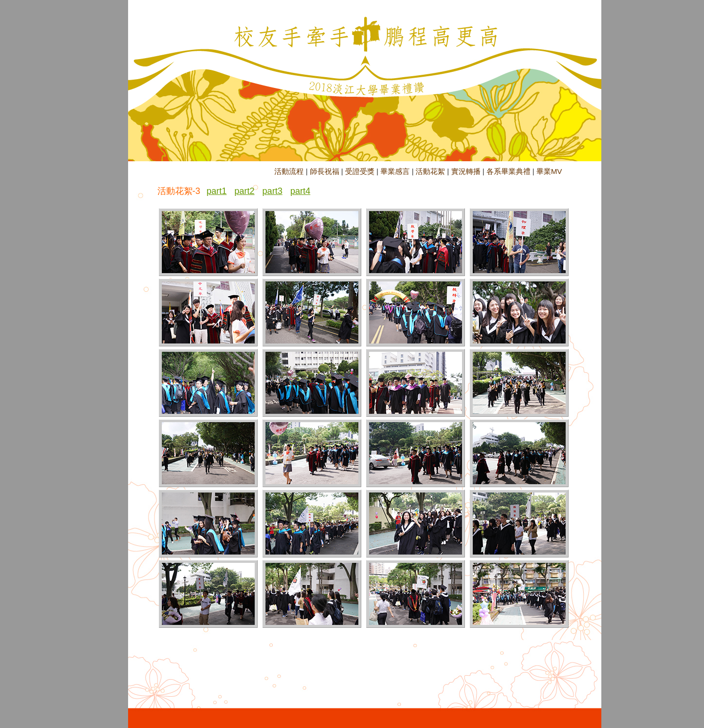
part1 (217, 191)
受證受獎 (360, 171)
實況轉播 (466, 171)
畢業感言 (395, 171)
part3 (273, 191)
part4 (300, 191)
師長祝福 (325, 171)
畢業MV (549, 171)
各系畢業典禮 (508, 171)
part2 (245, 191)
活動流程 (289, 171)
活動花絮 (430, 171)
